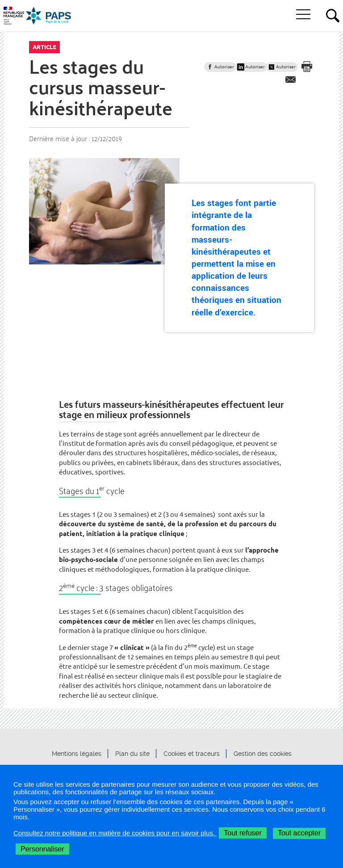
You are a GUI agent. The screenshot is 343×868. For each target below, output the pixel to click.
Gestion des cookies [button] (263, 754)
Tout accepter (299, 833)
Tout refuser (243, 833)
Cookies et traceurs (192, 754)
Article (44, 47)
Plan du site (132, 754)
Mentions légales (77, 754)
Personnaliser (42, 849)
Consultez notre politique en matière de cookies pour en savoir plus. (115, 833)
